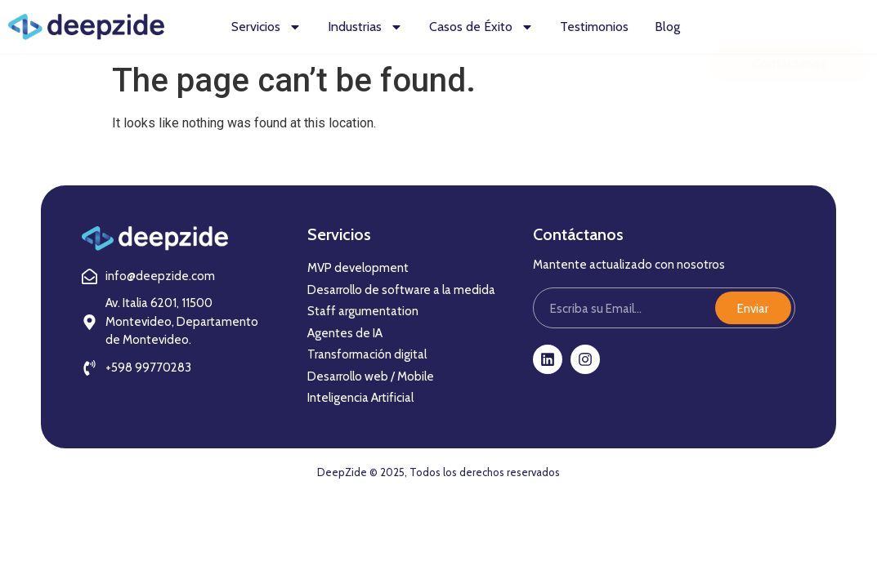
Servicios (266, 27)
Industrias (365, 27)
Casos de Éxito (481, 27)
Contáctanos (789, 33)
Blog (667, 27)
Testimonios (594, 27)
